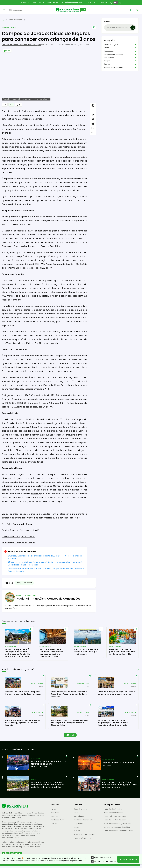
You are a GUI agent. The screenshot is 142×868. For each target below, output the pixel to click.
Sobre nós (55, 813)
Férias (106, 48)
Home (53, 809)
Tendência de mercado (114, 54)
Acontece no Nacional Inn (115, 67)
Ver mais (70, 735)
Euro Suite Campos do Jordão (17, 524)
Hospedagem (110, 51)
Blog (42, 2)
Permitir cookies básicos (101, 858)
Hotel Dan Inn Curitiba (113, 809)
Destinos (54, 816)
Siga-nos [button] (103, 2)
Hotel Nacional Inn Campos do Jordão (119, 831)
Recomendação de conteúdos (104, 861)
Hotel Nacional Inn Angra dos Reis (117, 823)
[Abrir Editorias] (17, 10)
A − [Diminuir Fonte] (11, 105)
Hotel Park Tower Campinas (115, 816)
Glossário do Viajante (72, 2)
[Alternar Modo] (19, 105)
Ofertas (54, 823)
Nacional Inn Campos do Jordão (19, 543)
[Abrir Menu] (4, 10)
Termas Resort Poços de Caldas (117, 827)
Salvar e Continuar (128, 860)
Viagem (107, 61)
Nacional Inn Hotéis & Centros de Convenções (21, 45)
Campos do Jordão (24, 583)
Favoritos (90, 2)
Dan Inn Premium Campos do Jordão (21, 530)
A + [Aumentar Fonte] (5, 105)
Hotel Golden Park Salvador (115, 820)
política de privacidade (72, 861)
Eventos (107, 64)
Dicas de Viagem (9, 27)
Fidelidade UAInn (58, 820)
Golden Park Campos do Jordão (19, 537)
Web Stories (53, 2)
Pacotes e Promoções (83, 838)
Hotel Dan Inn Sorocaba (114, 813)
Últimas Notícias (28, 2)
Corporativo (109, 58)
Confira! (13, 608)
